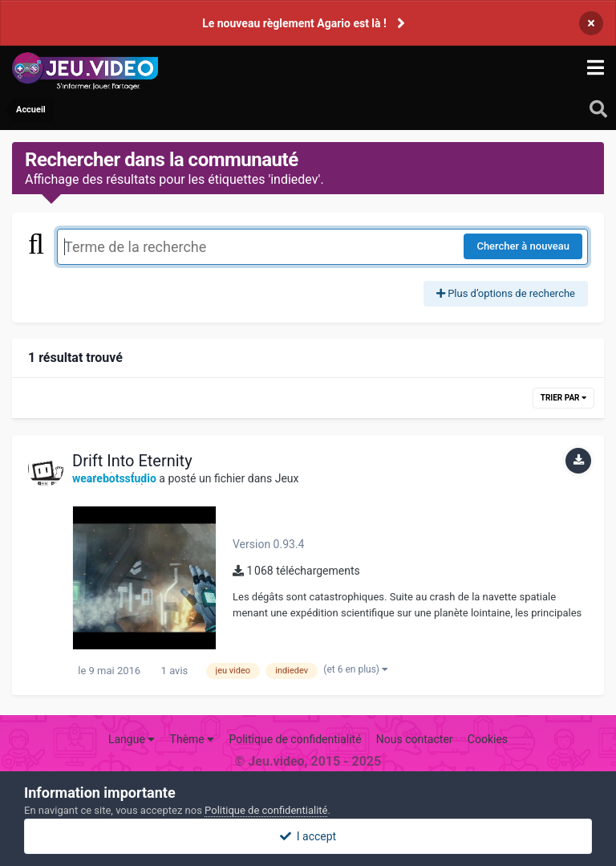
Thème (192, 739)
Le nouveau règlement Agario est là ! (294, 23)
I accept (308, 836)
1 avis (173, 671)
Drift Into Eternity (132, 461)
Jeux (287, 478)
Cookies (488, 739)
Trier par (563, 398)
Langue (132, 739)
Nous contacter (415, 739)
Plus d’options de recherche (506, 293)
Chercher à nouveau (523, 246)
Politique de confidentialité (295, 739)
